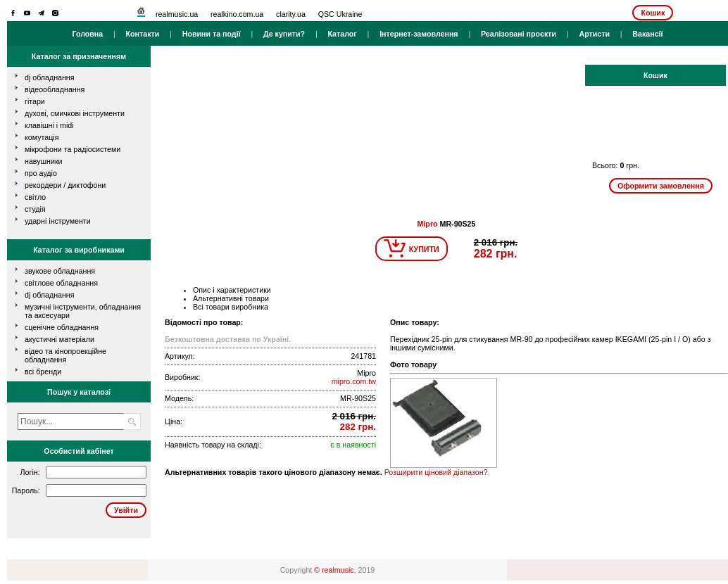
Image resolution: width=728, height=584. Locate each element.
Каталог (342, 34)
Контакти (143, 34)
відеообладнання (55, 89)
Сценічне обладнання (62, 327)
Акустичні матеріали (59, 339)
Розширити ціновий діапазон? (436, 472)
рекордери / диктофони (65, 185)
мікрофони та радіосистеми (73, 149)
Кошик (653, 13)
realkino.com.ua (237, 14)
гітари (35, 101)
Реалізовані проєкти (519, 34)
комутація (42, 137)
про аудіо (41, 173)
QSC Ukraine (340, 14)
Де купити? (284, 34)
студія (35, 209)
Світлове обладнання (61, 283)
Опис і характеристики (232, 290)
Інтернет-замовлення (419, 34)
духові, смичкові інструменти (75, 113)
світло (35, 197)
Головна (87, 34)
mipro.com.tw (354, 381)
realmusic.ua (177, 14)
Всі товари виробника (231, 307)
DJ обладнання (50, 295)
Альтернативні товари (231, 298)
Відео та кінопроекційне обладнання (65, 355)
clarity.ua (291, 14)
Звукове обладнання (60, 271)
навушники (44, 161)
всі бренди (43, 372)
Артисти (594, 34)
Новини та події (212, 34)
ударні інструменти (58, 221)
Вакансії (647, 34)
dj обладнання (50, 77)
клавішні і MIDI (49, 125)
